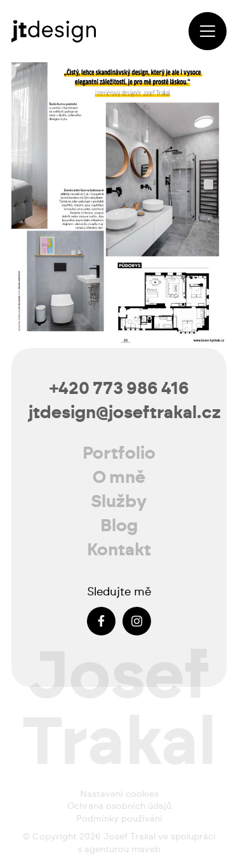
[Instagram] (137, 621)
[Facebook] (101, 621)
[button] (208, 31)
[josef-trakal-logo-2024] (54, 31)
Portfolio (119, 453)
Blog (119, 526)
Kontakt (119, 550)
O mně (119, 478)
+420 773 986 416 (119, 389)
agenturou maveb (122, 850)
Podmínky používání (119, 819)
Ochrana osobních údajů (119, 806)
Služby (119, 502)
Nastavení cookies (119, 794)
